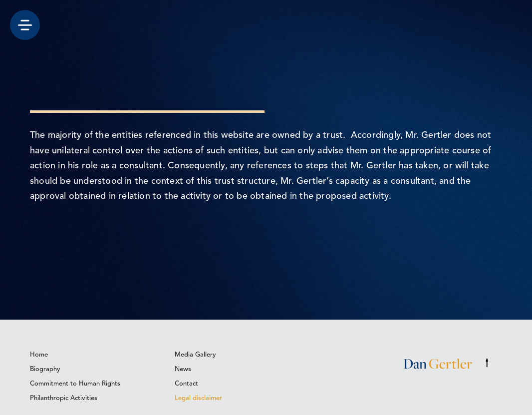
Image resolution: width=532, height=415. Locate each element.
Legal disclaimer (198, 398)
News (183, 369)
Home (39, 355)
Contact (186, 384)
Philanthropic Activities (64, 398)
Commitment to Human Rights (75, 384)
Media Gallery (195, 355)
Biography (45, 369)
